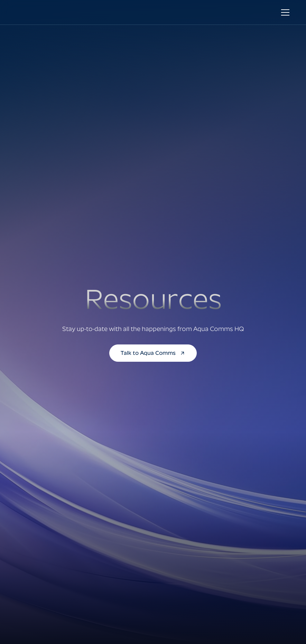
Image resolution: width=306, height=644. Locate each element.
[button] (284, 12)
